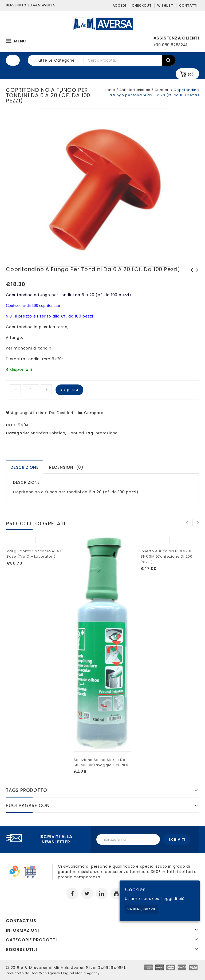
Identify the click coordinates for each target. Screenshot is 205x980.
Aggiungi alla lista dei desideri (41, 413)
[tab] (25, 467)
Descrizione (25, 467)
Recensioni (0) (66, 467)
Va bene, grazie (142, 909)
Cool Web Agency (45, 973)
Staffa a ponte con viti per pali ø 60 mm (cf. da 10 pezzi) (196, 278)
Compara (94, 413)
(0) (191, 74)
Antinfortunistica (135, 90)
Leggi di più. (174, 899)
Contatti (188, 5)
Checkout (142, 5)
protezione (107, 433)
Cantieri (162, 90)
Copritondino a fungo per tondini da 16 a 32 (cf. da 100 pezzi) (190, 278)
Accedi (119, 5)
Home (110, 90)
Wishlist (165, 5)
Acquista (69, 390)
